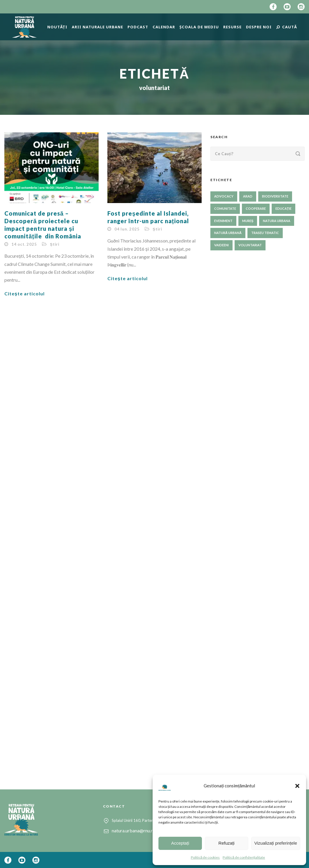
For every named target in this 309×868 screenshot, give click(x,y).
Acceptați (180, 843)
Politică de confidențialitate (244, 857)
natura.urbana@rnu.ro (133, 830)
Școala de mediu (199, 27)
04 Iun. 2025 (127, 229)
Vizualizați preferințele (276, 843)
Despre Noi (259, 27)
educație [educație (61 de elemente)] (283, 208)
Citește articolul (25, 293)
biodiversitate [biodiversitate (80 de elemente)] (275, 196)
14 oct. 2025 (24, 244)
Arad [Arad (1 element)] (248, 196)
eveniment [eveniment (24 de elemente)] (223, 221)
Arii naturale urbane (97, 27)
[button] (297, 786)
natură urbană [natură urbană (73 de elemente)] (228, 233)
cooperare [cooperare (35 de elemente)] (256, 208)
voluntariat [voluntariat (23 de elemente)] (250, 245)
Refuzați (227, 843)
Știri (55, 244)
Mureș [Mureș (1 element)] (248, 221)
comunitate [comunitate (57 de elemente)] (225, 208)
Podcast (138, 27)
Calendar (164, 27)
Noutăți (57, 27)
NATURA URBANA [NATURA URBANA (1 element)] (277, 221)
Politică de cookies (205, 857)
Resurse (232, 27)
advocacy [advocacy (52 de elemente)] (224, 196)
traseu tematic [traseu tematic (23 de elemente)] (265, 233)
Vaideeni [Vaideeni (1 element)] (221, 245)
